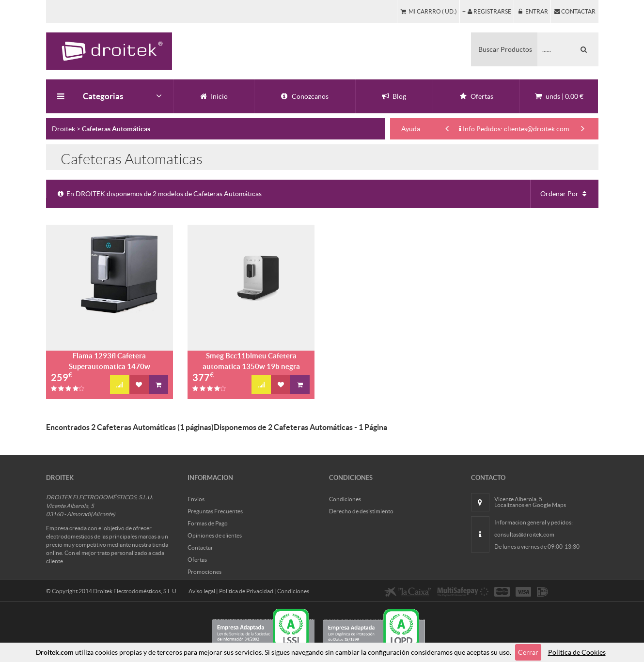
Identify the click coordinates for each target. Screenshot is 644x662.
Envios (196, 499)
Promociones (204, 572)
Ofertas (197, 560)
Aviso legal (202, 591)
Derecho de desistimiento (361, 511)
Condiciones (345, 499)
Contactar (200, 547)
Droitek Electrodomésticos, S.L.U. (135, 591)
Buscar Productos (505, 49)
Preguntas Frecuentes (215, 511)
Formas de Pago (208, 523)
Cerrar (528, 652)
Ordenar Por (565, 194)
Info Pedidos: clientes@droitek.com (514, 129)
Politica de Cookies (577, 652)
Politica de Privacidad (246, 591)
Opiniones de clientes (215, 535)
